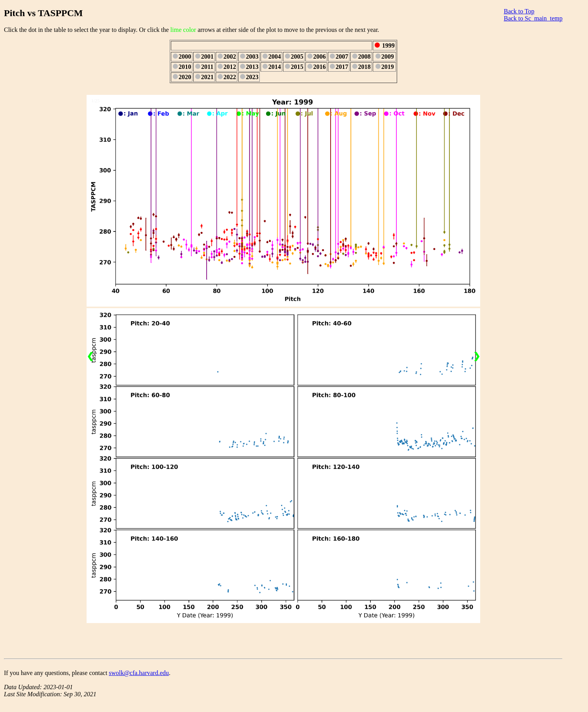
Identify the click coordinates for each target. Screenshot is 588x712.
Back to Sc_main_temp (533, 18)
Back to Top (519, 11)
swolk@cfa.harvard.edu (139, 673)
